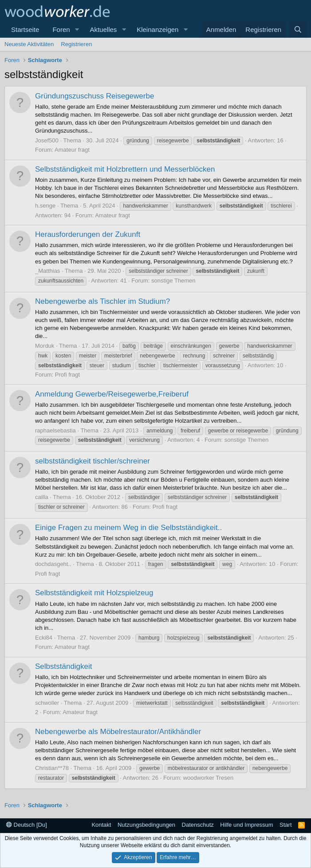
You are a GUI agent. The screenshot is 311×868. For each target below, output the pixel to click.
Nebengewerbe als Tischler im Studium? (102, 301)
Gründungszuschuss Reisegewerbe (94, 96)
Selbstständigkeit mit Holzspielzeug (94, 593)
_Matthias (47, 271)
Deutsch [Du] (27, 825)
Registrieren (76, 44)
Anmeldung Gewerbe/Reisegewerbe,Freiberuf (112, 394)
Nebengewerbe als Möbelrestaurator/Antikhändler (118, 732)
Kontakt (101, 825)
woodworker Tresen (208, 778)
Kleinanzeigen (157, 29)
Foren (61, 29)
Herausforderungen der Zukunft (88, 234)
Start (285, 825)
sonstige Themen (173, 281)
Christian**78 (52, 768)
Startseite (25, 29)
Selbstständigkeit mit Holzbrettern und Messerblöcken (125, 169)
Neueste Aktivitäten (29, 44)
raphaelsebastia (55, 430)
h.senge (45, 206)
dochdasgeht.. (53, 564)
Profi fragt (67, 375)
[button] (77, 29)
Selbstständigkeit (64, 666)
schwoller (47, 703)
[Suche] (298, 29)
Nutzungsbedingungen (146, 825)
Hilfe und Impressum (246, 825)
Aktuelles (103, 29)
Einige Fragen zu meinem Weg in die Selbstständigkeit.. (128, 528)
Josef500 (47, 140)
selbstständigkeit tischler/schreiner (93, 461)
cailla (42, 497)
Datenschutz (198, 825)
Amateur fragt (72, 150)
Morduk (45, 346)
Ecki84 (44, 638)
